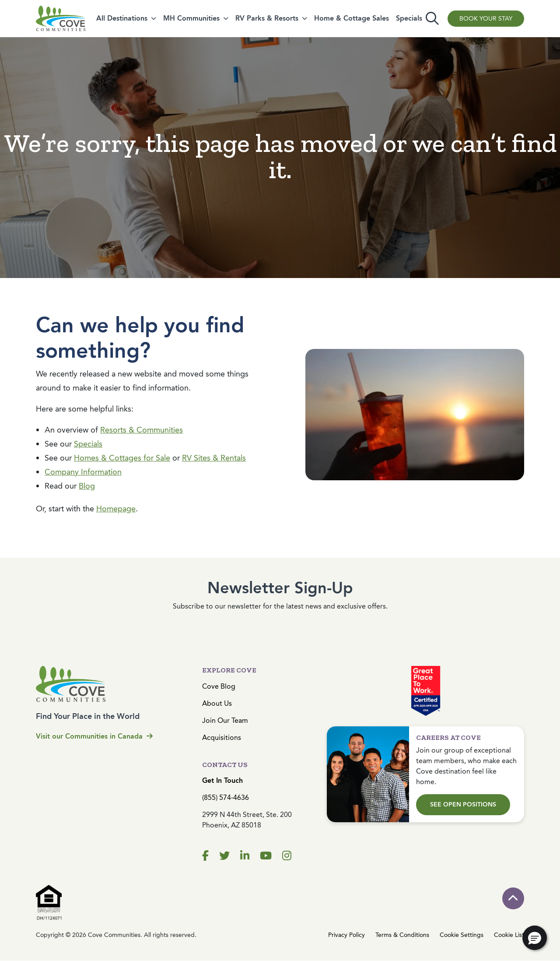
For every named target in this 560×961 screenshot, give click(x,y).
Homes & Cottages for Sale (122, 458)
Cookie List (509, 935)
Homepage (116, 509)
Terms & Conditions (402, 935)
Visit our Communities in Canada (94, 736)
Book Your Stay (486, 19)
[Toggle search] (432, 19)
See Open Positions (463, 804)
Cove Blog (219, 686)
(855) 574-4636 (226, 797)
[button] (535, 938)
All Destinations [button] (122, 18)
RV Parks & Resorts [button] (267, 18)
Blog (87, 486)
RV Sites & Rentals (214, 458)
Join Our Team (225, 720)
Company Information (83, 472)
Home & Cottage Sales (352, 18)
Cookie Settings (462, 935)
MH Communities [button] (191, 18)
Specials (409, 18)
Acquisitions (222, 737)
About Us (217, 703)
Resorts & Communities (142, 430)
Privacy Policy (346, 935)
